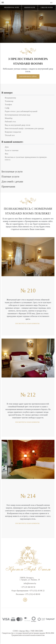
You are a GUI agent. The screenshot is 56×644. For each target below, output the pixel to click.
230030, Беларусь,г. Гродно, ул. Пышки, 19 (28, 579)
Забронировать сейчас (28, 76)
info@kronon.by (28, 583)
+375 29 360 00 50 (28, 587)
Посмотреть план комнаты (37, 324)
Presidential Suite (12, 8)
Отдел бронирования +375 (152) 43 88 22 (28, 591)
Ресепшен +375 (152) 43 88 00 (28, 594)
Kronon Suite (30, 8)
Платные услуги (10, 177)
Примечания (8, 187)
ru (51, 3)
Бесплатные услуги (12, 172)
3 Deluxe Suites (47, 8)
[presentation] (14, 358)
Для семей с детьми (12, 182)
